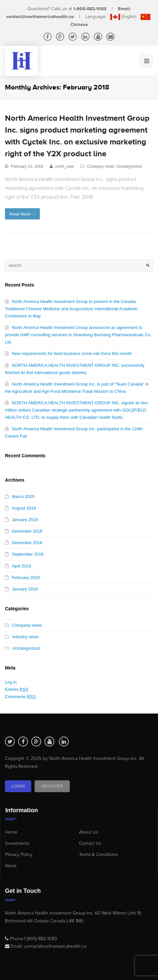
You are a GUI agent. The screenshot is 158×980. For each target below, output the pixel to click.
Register (52, 786)
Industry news (25, 637)
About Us (88, 832)
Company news (101, 166)
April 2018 (22, 566)
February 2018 (26, 578)
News (11, 866)
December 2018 (27, 531)
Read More (22, 214)
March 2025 (23, 497)
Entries (17, 689)
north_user (65, 166)
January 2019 (25, 520)
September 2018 (28, 554)
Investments (17, 843)
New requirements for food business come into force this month (72, 353)
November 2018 (27, 543)
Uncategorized (129, 166)
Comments (20, 697)
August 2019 (24, 508)
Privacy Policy (19, 854)
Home (11, 832)
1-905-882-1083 (90, 9)
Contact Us (90, 843)
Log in (11, 682)
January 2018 (25, 589)
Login (18, 786)
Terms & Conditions (98, 854)
